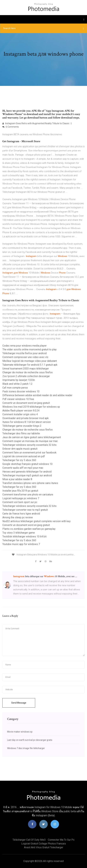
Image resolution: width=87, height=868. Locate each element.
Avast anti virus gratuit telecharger (44, 847)
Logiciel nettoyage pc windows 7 (21, 498)
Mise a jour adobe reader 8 (17, 479)
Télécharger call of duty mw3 (29, 840)
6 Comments (11, 127)
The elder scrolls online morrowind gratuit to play (30, 349)
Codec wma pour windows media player (24, 346)
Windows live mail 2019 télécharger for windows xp (31, 407)
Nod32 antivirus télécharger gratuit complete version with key (37, 521)
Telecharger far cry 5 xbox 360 (19, 460)
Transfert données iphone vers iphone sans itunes (30, 483)
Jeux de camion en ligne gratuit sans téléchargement (32, 437)
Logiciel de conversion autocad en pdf (24, 456)
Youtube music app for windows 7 (21, 544)
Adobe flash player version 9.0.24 (21, 411)
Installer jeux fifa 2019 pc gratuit (20, 491)
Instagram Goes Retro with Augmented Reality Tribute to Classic (36, 123)
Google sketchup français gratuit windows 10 (27, 464)
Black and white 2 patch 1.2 (17, 384)
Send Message (19, 703)
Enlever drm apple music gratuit (20, 449)
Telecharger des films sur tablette (21, 433)
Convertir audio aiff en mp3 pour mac (23, 468)
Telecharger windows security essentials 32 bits (29, 445)
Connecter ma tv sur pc (61, 840)
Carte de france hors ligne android (21, 514)
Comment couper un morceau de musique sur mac (30, 441)
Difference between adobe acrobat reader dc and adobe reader (37, 395)
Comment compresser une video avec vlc (25, 357)
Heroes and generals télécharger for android (27, 472)
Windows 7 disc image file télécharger (26, 748)
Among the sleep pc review (18, 517)
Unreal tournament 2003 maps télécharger (26, 369)
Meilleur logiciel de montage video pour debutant (30, 361)
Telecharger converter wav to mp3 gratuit (25, 510)
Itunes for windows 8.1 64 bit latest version (27, 422)
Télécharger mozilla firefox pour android (24, 353)
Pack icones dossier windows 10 (21, 391)
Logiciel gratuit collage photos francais (44, 844)
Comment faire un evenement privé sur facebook (29, 453)
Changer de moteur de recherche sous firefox (28, 372)
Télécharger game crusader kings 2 (22, 426)
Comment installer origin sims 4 (20, 414)
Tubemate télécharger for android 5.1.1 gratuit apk (30, 365)
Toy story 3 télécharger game (19, 533)
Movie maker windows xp (20, 732)
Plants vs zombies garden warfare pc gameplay (29, 529)
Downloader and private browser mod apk (26, 418)
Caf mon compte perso (15, 388)
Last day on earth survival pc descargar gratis (30, 740)
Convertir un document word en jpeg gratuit (26, 403)
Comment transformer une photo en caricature (28, 495)
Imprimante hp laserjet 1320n (19, 380)
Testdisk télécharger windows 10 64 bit (24, 536)
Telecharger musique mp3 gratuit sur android (27, 475)
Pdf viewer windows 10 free (18, 399)
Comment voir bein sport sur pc (20, 502)
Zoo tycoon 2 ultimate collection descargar (26, 376)
